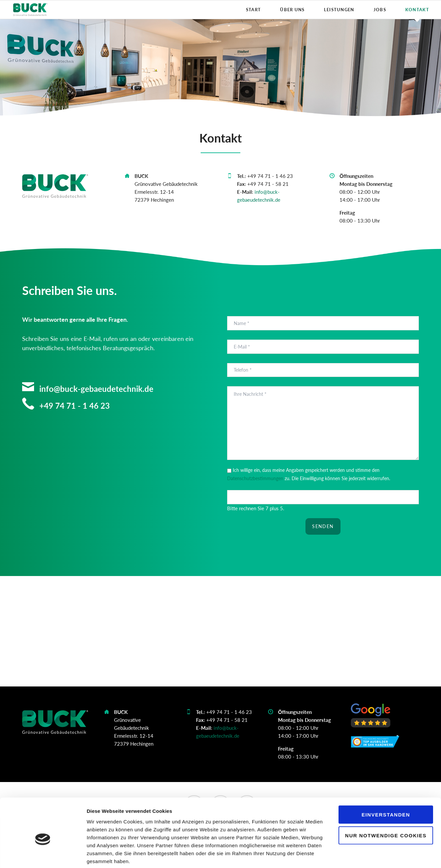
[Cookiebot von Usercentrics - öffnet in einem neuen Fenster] (43, 855)
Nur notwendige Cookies (386, 802)
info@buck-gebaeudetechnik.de (95, 389)
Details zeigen (352, 855)
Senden (323, 526)
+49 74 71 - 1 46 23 (74, 406)
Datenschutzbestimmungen (255, 478)
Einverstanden (386, 782)
